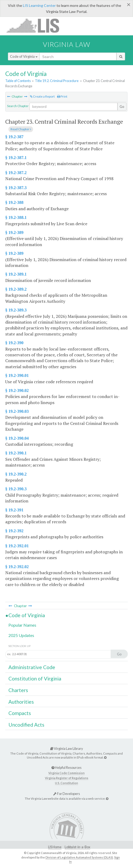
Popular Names (22, 625)
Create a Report (42, 96)
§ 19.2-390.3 (16, 489)
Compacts (20, 713)
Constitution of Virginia (35, 678)
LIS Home (55, 847)
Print (62, 96)
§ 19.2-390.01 (17, 375)
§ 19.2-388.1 (16, 217)
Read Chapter (21, 129)
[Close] (129, 4)
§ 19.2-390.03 (17, 411)
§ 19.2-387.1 (16, 158)
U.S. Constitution (66, 783)
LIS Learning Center (39, 5)
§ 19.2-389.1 (16, 274)
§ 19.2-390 (14, 343)
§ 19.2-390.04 (17, 438)
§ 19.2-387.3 (16, 188)
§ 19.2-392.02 (17, 567)
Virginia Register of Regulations (67, 778)
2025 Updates (21, 635)
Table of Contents (18, 81)
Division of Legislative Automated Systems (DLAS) (79, 857)
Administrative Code (32, 667)
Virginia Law (66, 44)
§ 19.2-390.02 (17, 390)
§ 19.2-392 (14, 531)
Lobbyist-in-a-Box (77, 847)
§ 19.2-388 (14, 202)
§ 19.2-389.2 (16, 289)
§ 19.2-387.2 (16, 173)
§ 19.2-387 (14, 137)
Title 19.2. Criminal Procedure (57, 81)
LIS (36, 25)
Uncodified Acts (26, 725)
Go (122, 107)
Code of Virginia (24, 56)
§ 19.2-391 (14, 510)
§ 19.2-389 (14, 232)
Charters (18, 690)
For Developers (67, 794)
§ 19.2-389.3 (16, 310)
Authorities (21, 702)
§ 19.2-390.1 (16, 453)
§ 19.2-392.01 (17, 546)
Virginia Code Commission (66, 773)
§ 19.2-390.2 (16, 474)
